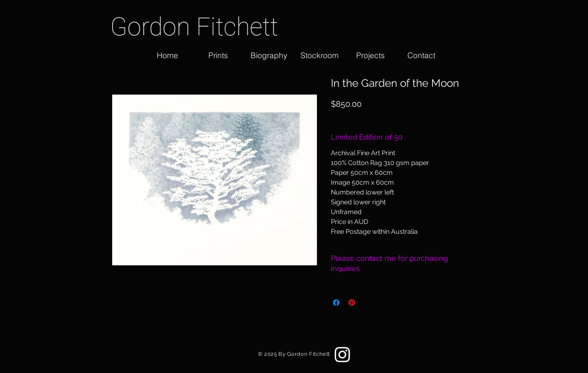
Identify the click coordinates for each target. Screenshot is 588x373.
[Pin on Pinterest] (352, 303)
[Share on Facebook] (336, 303)
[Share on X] (367, 303)
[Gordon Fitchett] (202, 27)
